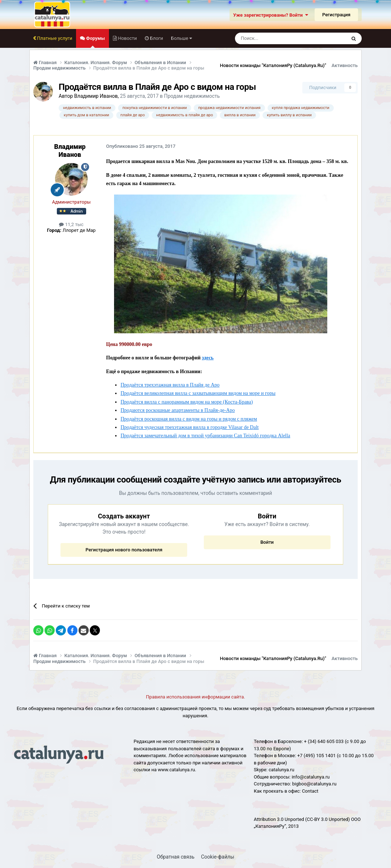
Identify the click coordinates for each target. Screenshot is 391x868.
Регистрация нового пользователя (124, 550)
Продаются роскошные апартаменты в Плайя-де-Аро (178, 410)
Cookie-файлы (218, 857)
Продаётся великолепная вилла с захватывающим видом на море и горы (198, 393)
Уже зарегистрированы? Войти (271, 15)
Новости (127, 38)
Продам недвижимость (192, 96)
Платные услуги (54, 38)
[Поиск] (274, 38)
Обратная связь (176, 857)
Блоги (156, 38)
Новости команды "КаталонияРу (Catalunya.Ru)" (273, 65)
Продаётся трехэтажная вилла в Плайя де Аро (170, 385)
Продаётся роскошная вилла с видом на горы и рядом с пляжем (189, 419)
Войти (267, 542)
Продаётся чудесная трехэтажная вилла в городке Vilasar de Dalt (190, 427)
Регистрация (336, 15)
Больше (181, 38)
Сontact (310, 791)
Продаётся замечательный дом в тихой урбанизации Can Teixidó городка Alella (205, 436)
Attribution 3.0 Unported (279, 819)
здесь (208, 358)
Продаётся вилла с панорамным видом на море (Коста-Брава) (187, 402)
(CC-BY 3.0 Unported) (327, 819)
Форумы (95, 42)
